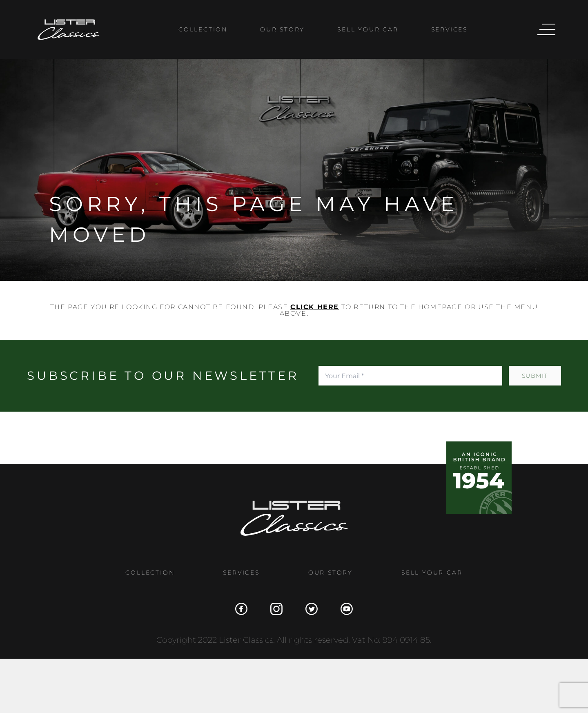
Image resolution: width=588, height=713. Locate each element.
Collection (203, 29)
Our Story (282, 29)
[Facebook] (238, 609)
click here (315, 307)
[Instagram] (273, 609)
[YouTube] (343, 609)
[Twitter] (308, 609)
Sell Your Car (368, 29)
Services (449, 29)
